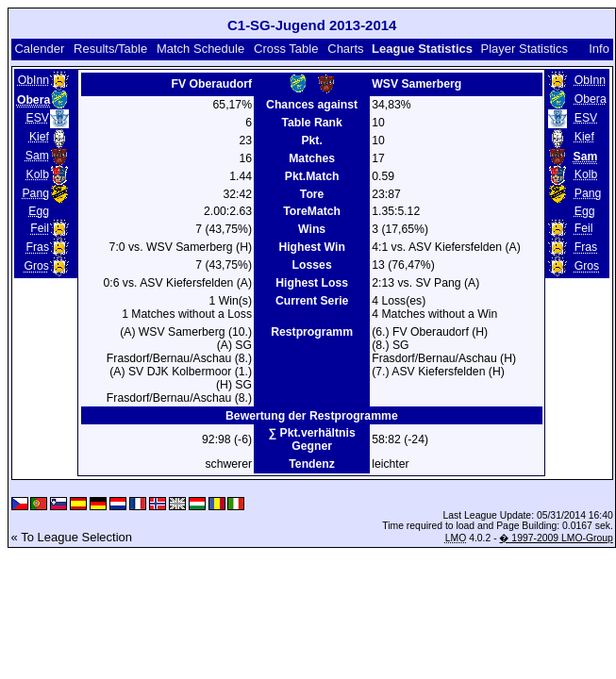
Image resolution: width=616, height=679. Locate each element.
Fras (38, 247)
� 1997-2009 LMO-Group (556, 538)
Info (599, 49)
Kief (39, 137)
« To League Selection (72, 537)
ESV (38, 118)
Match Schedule (200, 49)
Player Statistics (524, 49)
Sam (37, 156)
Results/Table (110, 49)
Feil (40, 228)
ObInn (33, 80)
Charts (345, 49)
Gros (37, 266)
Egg (39, 211)
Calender (39, 49)
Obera (591, 99)
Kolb (38, 174)
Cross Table (286, 49)
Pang (35, 193)
